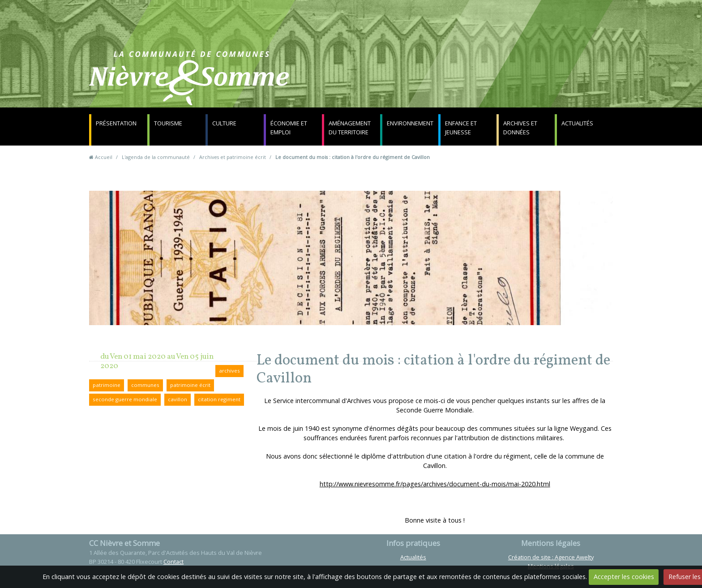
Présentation (116, 123)
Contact (459, 83)
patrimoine (107, 385)
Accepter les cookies (624, 577)
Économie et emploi (289, 128)
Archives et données (520, 128)
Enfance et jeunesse (461, 128)
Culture (224, 123)
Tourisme (168, 123)
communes (145, 385)
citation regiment (219, 399)
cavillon (178, 399)
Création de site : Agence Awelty (551, 557)
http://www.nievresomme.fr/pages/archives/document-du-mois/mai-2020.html (435, 484)
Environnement (410, 123)
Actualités (577, 123)
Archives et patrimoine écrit (233, 157)
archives (229, 371)
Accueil (104, 157)
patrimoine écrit (190, 385)
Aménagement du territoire (350, 128)
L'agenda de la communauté (156, 157)
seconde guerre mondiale (125, 399)
